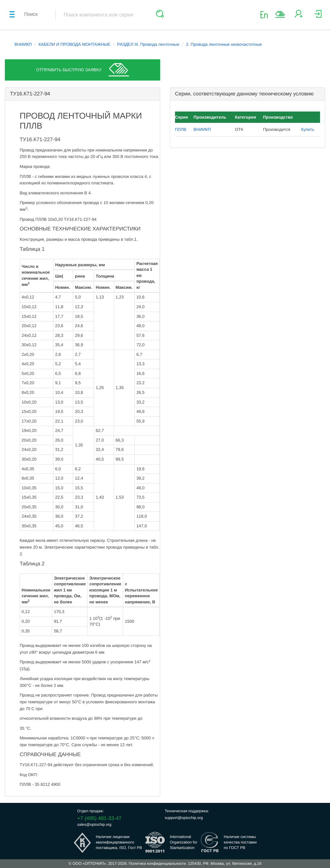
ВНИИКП (23, 44)
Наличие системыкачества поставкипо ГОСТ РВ (240, 842)
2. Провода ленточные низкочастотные (224, 44)
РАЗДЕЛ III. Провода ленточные (148, 44)
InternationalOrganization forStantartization (184, 842)
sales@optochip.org (94, 824)
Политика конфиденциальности (157, 863)
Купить (308, 129)
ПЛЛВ (181, 129)
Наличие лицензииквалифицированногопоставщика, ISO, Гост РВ (119, 842)
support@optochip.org (184, 818)
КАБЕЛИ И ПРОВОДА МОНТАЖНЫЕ (75, 44)
